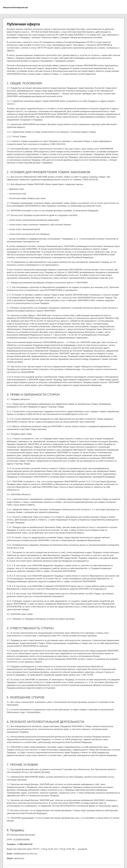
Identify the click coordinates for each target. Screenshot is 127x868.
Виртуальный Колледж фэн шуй (15, 7)
